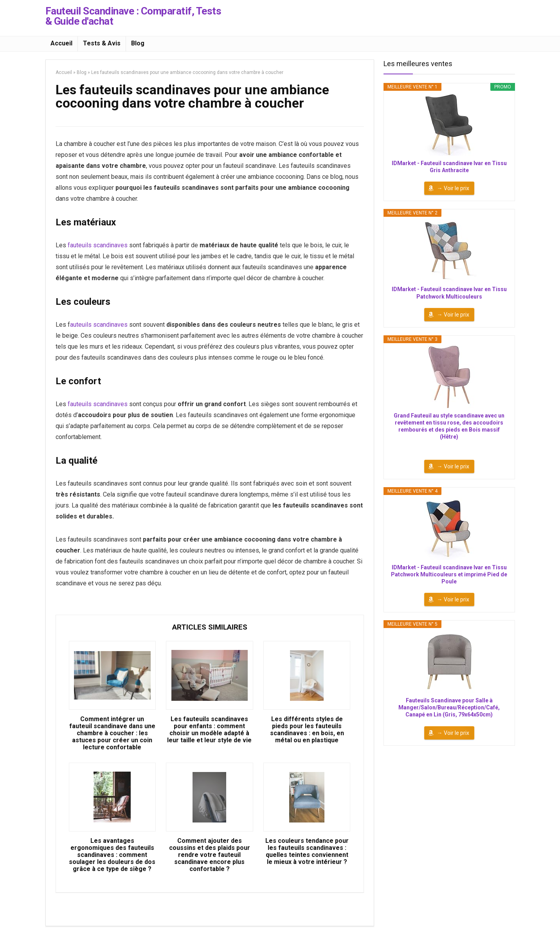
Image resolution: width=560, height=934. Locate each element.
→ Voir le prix (453, 188)
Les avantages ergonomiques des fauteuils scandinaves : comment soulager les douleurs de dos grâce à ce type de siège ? (112, 855)
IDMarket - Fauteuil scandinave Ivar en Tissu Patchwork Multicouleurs (449, 293)
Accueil (61, 43)
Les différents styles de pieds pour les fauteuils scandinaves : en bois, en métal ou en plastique (307, 730)
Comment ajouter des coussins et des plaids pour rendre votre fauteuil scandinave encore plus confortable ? (210, 855)
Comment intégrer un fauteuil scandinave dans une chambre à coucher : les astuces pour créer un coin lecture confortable (112, 733)
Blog (138, 43)
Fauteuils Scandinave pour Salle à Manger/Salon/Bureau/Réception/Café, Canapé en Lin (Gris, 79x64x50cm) (449, 707)
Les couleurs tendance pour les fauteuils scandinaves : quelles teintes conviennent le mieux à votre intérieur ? (307, 851)
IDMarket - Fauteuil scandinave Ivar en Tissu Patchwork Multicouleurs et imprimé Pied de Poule (449, 574)
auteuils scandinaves (99, 325)
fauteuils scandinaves (98, 245)
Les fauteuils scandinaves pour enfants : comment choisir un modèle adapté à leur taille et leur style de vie (209, 730)
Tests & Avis (102, 43)
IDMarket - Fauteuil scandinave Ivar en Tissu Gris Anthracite (449, 167)
